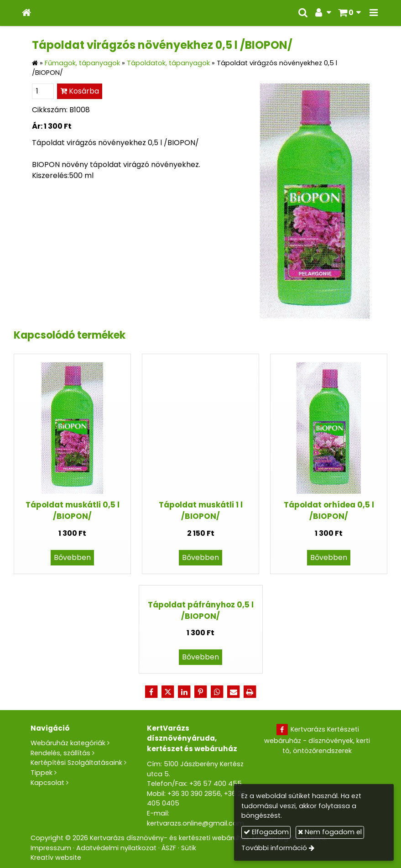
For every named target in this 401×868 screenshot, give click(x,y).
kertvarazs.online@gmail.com (195, 823)
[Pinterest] (201, 692)
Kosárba (80, 91)
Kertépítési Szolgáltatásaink (76, 763)
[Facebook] (151, 692)
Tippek (42, 773)
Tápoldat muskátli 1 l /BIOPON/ (201, 510)
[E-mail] (234, 692)
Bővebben (72, 557)
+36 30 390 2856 (194, 794)
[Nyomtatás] (250, 692)
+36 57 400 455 (216, 784)
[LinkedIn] (184, 692)
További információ (274, 848)
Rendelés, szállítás (60, 753)
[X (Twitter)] (168, 692)
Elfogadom (266, 832)
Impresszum (51, 848)
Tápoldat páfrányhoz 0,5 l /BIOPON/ (201, 610)
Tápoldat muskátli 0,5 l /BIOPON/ (73, 510)
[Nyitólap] (26, 13)
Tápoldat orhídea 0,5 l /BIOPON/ (329, 510)
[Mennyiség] (43, 91)
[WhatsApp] (217, 692)
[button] (374, 13)
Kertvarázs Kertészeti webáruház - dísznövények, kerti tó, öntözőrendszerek (317, 740)
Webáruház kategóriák (68, 743)
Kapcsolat (47, 783)
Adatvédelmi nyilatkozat (116, 848)
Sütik (189, 848)
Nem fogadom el (330, 832)
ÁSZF (169, 848)
